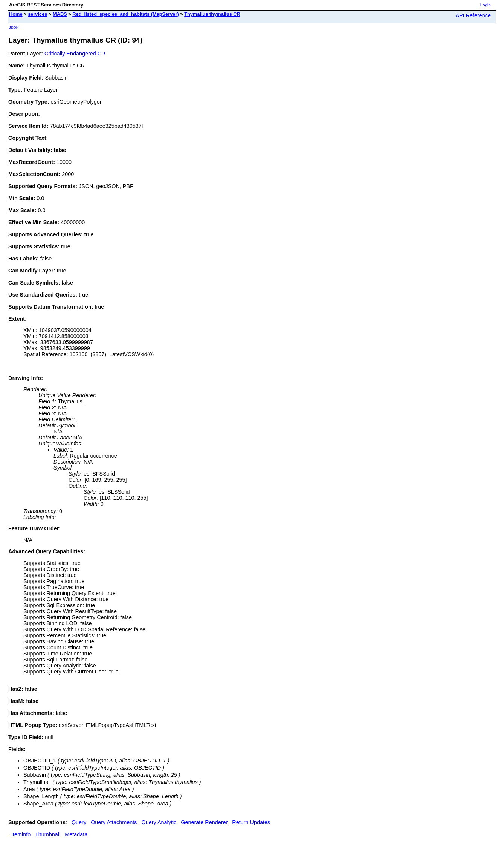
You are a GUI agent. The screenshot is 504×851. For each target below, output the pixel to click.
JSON (14, 27)
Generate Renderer (204, 822)
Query (79, 822)
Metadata (76, 834)
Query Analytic (159, 822)
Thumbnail (48, 834)
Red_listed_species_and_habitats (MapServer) (125, 14)
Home (16, 14)
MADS (60, 14)
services (37, 14)
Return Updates (251, 822)
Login (486, 5)
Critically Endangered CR (75, 54)
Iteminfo (21, 834)
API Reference (473, 15)
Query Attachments (114, 822)
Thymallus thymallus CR (212, 14)
